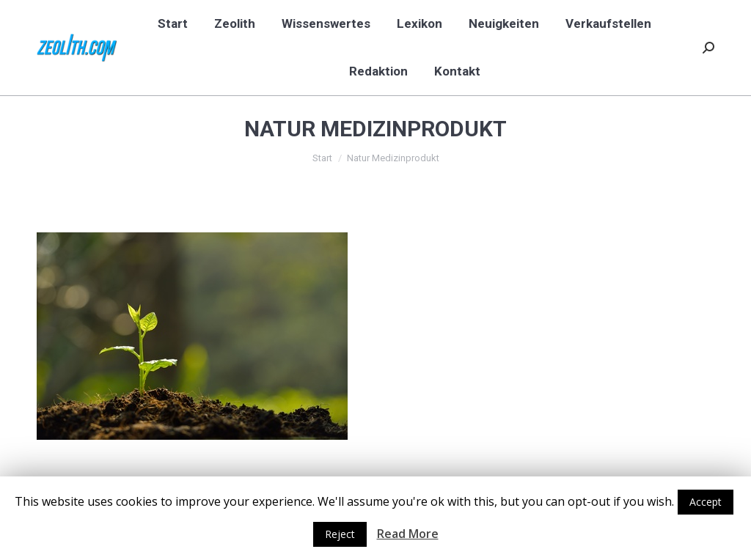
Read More (408, 534)
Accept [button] (706, 502)
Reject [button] (340, 534)
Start (322, 158)
